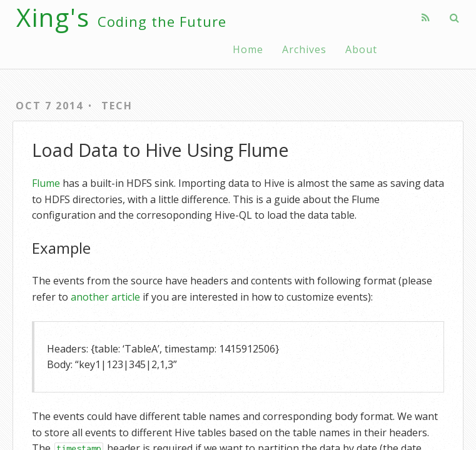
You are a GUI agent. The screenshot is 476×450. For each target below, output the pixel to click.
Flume (46, 183)
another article (105, 297)
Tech (117, 106)
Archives (304, 49)
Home (248, 49)
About (361, 49)
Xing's (121, 17)
